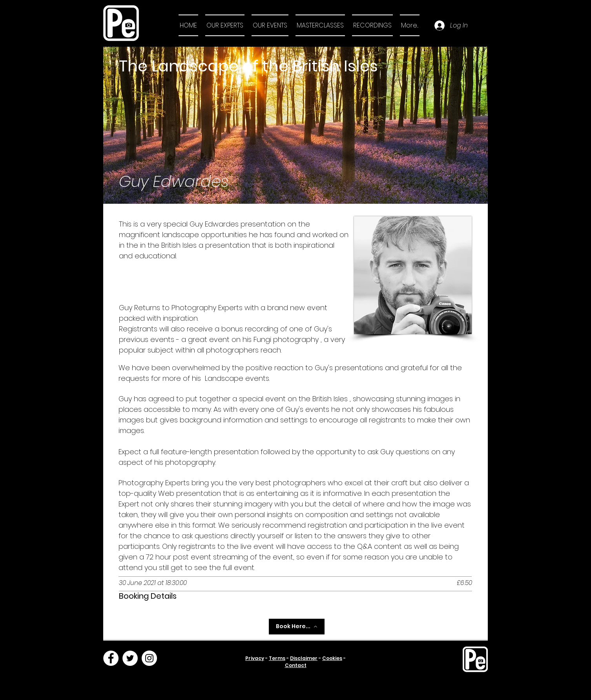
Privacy (255, 658)
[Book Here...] (297, 627)
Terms (277, 658)
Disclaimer (304, 658)
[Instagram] (149, 658)
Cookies (332, 658)
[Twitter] (130, 658)
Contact (296, 665)
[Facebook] (111, 658)
